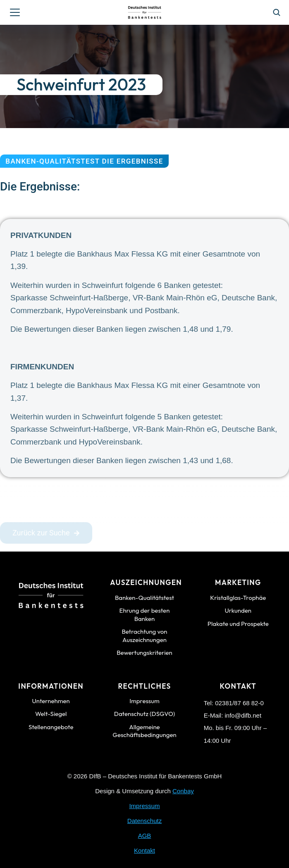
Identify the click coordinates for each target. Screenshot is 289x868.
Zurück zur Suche (46, 535)
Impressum (144, 806)
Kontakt (144, 850)
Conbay (183, 791)
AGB (145, 836)
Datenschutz (144, 821)
